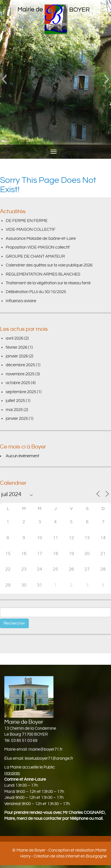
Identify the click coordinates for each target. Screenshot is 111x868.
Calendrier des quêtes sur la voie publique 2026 (49, 265)
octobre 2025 (18, 383)
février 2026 (17, 347)
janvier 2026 (17, 356)
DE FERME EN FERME (27, 221)
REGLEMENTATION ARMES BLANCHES (43, 274)
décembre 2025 (20, 365)
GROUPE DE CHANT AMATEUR (35, 256)
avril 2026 (15, 338)
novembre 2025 (20, 374)
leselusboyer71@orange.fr (49, 758)
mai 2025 (14, 410)
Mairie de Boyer (31, 850)
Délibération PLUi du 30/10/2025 (36, 292)
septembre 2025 (21, 392)
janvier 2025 (17, 419)
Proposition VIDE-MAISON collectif (38, 247)
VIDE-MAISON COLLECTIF (31, 229)
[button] (4, 79)
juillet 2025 (15, 401)
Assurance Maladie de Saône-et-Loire (41, 239)
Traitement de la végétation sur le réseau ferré (48, 283)
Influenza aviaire (21, 301)
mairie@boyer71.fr (46, 749)
